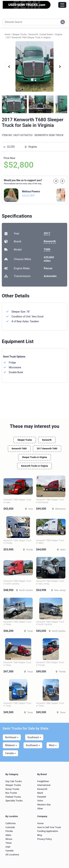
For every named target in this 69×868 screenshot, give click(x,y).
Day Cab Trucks (14, 781)
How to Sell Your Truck (49, 827)
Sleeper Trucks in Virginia (34, 457)
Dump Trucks (12, 789)
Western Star (44, 805)
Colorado (10, 827)
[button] (56, 181)
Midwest (11, 745)
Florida (9, 831)
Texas (9, 843)
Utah (8, 847)
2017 (47, 233)
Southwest (33, 745)
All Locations (12, 855)
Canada (10, 753)
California (11, 823)
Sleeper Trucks (25, 440)
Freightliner (43, 781)
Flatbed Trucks (13, 797)
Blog (40, 835)
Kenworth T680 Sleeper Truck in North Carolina (17, 582)
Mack (40, 793)
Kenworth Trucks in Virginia (34, 466)
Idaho (8, 835)
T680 (47, 249)
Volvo (40, 801)
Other (40, 809)
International (44, 785)
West (53, 745)
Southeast (34, 737)
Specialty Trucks (14, 801)
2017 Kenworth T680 (47, 449)
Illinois (9, 839)
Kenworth (50, 241)
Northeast (12, 737)
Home (40, 823)
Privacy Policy (44, 839)
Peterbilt (42, 797)
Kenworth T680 (19, 449)
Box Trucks (11, 793)
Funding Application (48, 831)
